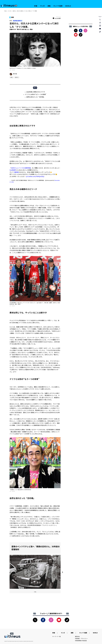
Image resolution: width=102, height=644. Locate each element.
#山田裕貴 (13, 170)
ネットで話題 (58, 6)
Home (5, 11)
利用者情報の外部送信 (81, 641)
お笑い (12, 77)
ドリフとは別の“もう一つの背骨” (36, 94)
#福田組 (16, 172)
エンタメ (10, 11)
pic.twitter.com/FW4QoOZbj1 (35, 176)
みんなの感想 (57, 18)
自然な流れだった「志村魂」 (36, 97)
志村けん (17, 77)
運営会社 (77, 636)
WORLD (68, 6)
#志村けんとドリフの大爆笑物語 (21, 168)
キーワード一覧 (57, 636)
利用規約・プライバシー (81, 639)
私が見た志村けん (18, 21)
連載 (49, 6)
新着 (36, 6)
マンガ (42, 6)
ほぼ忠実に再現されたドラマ (36, 92)
